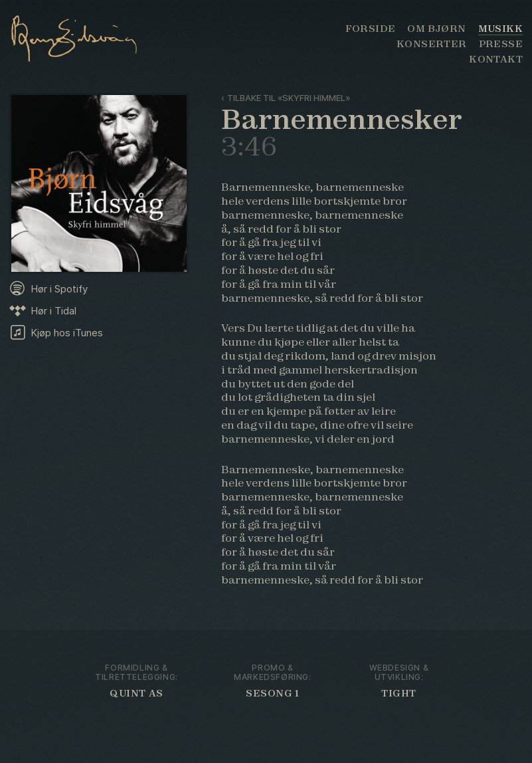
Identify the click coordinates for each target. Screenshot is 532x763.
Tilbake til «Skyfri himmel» (289, 98)
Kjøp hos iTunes (67, 333)
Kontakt (496, 59)
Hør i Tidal (53, 311)
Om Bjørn (436, 29)
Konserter (432, 44)
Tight (399, 693)
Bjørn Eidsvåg (85, 37)
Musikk (500, 29)
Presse (501, 44)
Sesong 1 (273, 693)
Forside (371, 29)
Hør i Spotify (59, 289)
